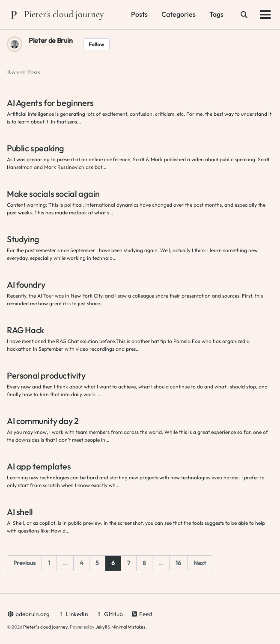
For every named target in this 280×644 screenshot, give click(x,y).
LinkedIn (73, 614)
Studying (23, 239)
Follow (96, 44)
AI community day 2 (43, 421)
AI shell (20, 512)
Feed (141, 614)
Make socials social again (53, 194)
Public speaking (36, 148)
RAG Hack (25, 330)
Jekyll (101, 627)
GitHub (109, 614)
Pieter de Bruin (51, 40)
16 (178, 563)
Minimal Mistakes (128, 627)
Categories (179, 14)
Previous (24, 563)
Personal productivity (46, 375)
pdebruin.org (28, 614)
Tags (216, 14)
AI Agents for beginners (50, 103)
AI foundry (26, 284)
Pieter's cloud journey (64, 14)
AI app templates (39, 466)
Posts (139, 14)
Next (200, 563)
